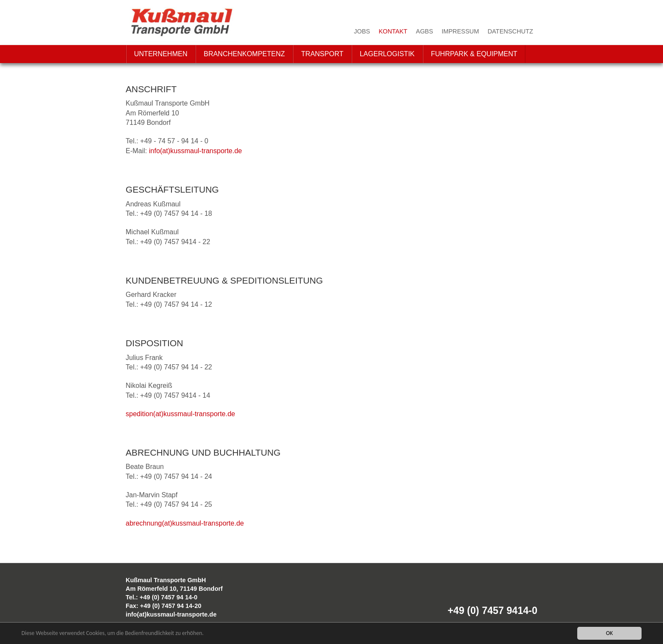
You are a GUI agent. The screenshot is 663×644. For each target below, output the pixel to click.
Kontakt (393, 31)
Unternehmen (161, 54)
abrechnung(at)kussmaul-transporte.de (185, 523)
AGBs (425, 31)
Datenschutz (510, 31)
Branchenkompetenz (244, 54)
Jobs (362, 31)
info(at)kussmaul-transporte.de (195, 151)
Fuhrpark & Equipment (474, 54)
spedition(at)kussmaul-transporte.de (180, 414)
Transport (322, 54)
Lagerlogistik (387, 54)
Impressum (460, 31)
